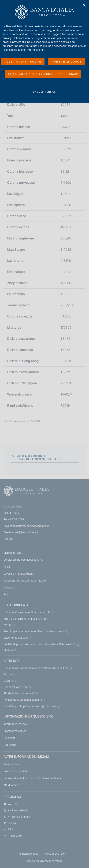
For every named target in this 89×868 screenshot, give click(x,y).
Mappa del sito (12, 553)
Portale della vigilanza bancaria (23, 700)
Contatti (8, 539)
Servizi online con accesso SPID (23, 560)
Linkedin (11, 823)
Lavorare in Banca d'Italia (19, 574)
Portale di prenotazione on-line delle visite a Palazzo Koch (40, 644)
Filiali (7, 567)
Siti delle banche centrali (19, 693)
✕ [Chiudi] (84, 5)
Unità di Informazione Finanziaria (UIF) (27, 612)
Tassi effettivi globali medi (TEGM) (25, 581)
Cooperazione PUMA (16, 687)
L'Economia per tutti (16, 638)
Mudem (8, 650)
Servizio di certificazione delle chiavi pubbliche (33, 778)
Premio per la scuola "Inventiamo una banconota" (34, 631)
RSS (8, 829)
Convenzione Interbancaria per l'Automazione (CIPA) (36, 668)
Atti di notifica (12, 785)
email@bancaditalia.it (25, 532)
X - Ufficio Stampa (17, 817)
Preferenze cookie (15, 731)
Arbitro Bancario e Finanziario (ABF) (26, 619)
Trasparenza (11, 764)
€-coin (8, 674)
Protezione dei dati (15, 771)
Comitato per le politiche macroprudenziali (30, 706)
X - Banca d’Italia (16, 810)
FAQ (6, 594)
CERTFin (9, 681)
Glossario (9, 588)
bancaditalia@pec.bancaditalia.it (29, 526)
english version (44, 94)
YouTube (11, 804)
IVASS (7, 625)
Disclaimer (10, 738)
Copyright (10, 745)
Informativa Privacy (15, 724)
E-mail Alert (13, 836)
